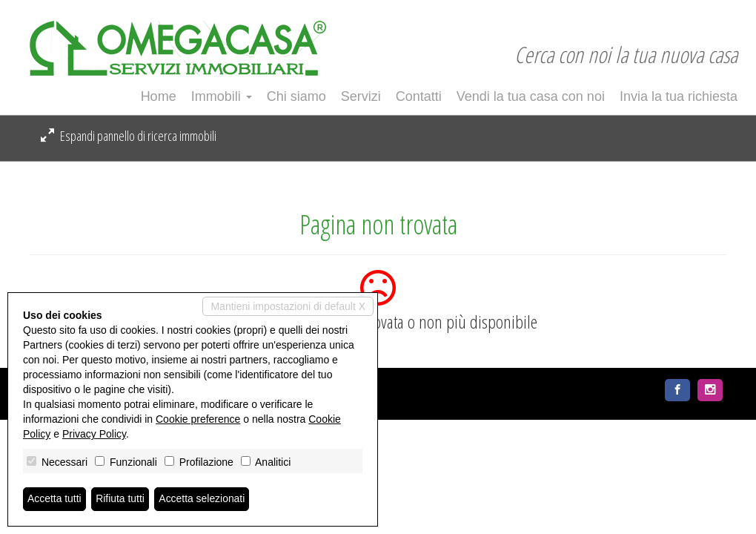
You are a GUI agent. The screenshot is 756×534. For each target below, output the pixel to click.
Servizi (361, 96)
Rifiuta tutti (121, 499)
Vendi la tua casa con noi (531, 96)
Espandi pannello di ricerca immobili (129, 136)
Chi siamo (296, 96)
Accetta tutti (54, 499)
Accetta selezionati (203, 499)
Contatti (419, 96)
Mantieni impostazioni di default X (288, 306)
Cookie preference (198, 419)
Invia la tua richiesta (679, 96)
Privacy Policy (94, 434)
